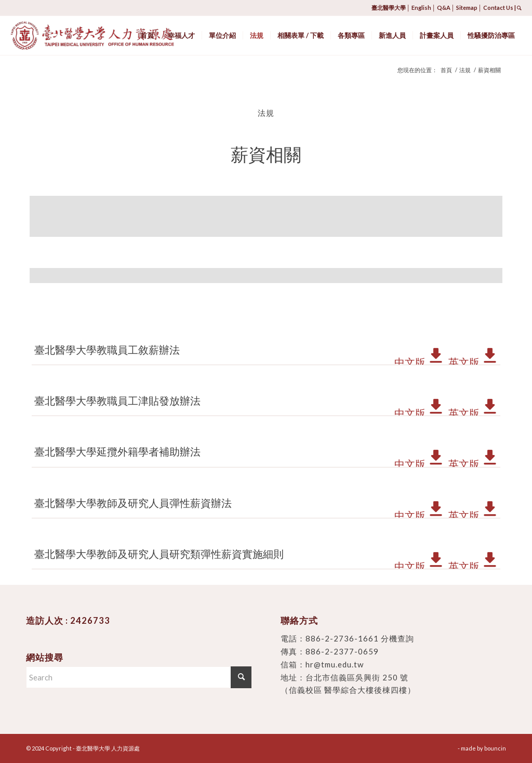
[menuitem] (147, 36)
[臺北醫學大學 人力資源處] (115, 36)
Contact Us (498, 8)
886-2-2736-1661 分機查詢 (360, 638)
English (421, 8)
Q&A (444, 8)
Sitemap (467, 8)
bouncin (495, 748)
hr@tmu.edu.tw (335, 664)
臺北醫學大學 (389, 8)
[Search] (139, 677)
